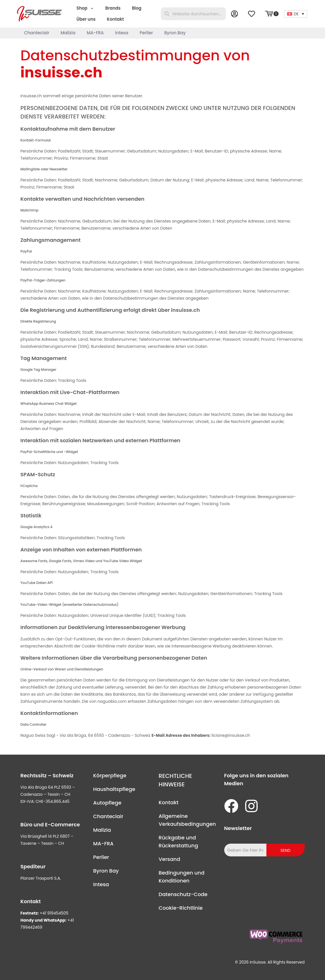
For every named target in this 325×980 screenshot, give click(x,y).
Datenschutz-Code (183, 894)
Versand (169, 859)
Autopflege (107, 803)
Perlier (101, 857)
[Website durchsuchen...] (193, 14)
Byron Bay (106, 871)
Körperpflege (110, 775)
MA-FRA (103, 844)
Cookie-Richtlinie (181, 908)
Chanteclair (108, 816)
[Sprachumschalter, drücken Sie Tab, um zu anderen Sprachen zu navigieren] (296, 14)
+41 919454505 (54, 913)
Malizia (102, 830)
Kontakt (168, 802)
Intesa (101, 884)
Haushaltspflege (114, 789)
